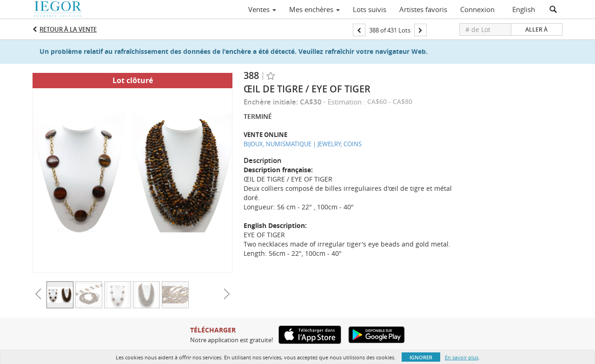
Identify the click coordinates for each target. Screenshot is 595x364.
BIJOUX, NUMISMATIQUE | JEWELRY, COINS (303, 144)
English (524, 9)
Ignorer (421, 357)
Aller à (536, 29)
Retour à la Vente (68, 29)
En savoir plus (462, 357)
